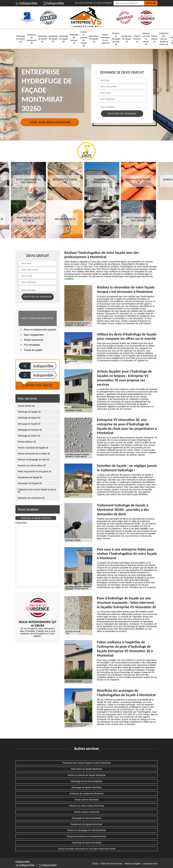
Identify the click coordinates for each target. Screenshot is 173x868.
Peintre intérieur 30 (137, 39)
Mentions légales (133, 864)
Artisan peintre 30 (154, 39)
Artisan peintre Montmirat (86, 800)
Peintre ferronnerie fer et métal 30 (105, 39)
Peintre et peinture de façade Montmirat (86, 775)
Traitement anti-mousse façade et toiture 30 (164, 39)
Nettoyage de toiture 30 (21, 39)
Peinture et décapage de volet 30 (116, 39)
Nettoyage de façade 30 (64, 39)
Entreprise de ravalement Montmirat (87, 794)
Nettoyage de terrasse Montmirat (86, 781)
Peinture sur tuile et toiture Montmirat (86, 806)
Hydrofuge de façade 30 (53, 39)
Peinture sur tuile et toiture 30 (146, 39)
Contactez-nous (150, 864)
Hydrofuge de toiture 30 (42, 39)
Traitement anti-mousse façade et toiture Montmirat (87, 763)
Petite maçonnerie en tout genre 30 (34, 471)
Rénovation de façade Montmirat (86, 769)
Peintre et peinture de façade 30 (84, 39)
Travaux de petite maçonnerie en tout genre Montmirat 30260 (86, 849)
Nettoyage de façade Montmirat (86, 787)
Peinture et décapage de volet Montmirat (86, 830)
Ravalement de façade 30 (127, 39)
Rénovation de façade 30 (94, 39)
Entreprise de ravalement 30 (31, 39)
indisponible (27, 3)
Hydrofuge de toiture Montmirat (87, 843)
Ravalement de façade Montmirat (86, 824)
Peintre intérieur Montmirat (87, 812)
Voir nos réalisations (50, 122)
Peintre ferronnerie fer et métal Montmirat (86, 836)
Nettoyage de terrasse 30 (74, 39)
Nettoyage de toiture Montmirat (86, 818)
